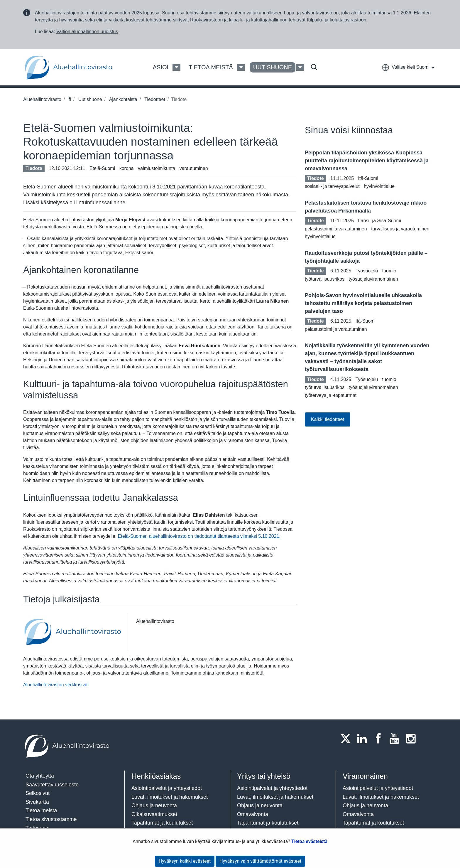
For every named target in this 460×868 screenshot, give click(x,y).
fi (69, 99)
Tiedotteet (154, 99)
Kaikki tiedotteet (328, 419)
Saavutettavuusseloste (52, 785)
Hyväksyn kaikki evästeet (185, 861)
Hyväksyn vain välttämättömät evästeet (260, 861)
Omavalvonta (253, 814)
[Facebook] (380, 739)
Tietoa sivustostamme (51, 819)
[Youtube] (396, 739)
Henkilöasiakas (156, 776)
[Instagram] (412, 739)
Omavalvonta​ (358, 814)
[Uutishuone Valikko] (300, 68)
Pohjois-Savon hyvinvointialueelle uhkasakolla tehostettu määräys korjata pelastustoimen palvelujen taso (363, 303)
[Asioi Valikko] (176, 68)
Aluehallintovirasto (42, 99)
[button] (408, 67)
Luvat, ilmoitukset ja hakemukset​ (170, 797)
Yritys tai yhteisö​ (264, 776)
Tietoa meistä (41, 810)
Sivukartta (37, 802)
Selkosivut (38, 793)
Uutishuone (89, 99)
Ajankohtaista (123, 99)
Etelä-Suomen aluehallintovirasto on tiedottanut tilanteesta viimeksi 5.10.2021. (199, 536)
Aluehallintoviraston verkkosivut (56, 685)
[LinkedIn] (364, 739)
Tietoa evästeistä (309, 841)
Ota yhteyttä (40, 776)
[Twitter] (347, 739)
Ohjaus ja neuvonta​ (154, 805)
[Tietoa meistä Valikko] (241, 68)
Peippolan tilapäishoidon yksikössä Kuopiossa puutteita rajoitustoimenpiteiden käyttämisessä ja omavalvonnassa (367, 161)
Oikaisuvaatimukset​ (154, 814)
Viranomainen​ (365, 776)
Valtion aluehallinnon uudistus (87, 32)
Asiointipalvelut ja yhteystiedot (167, 788)
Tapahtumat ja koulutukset (162, 823)
